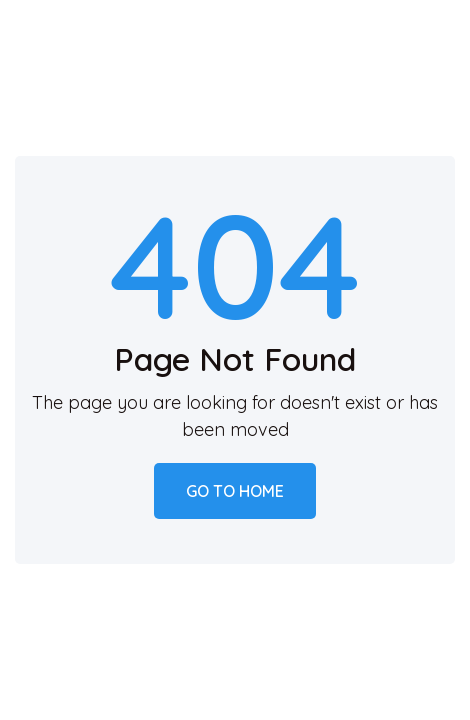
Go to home (235, 491)
